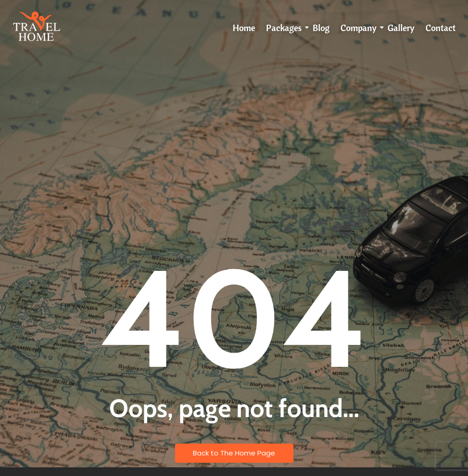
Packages (285, 28)
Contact (441, 28)
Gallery (401, 28)
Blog (321, 28)
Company (360, 28)
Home (244, 28)
